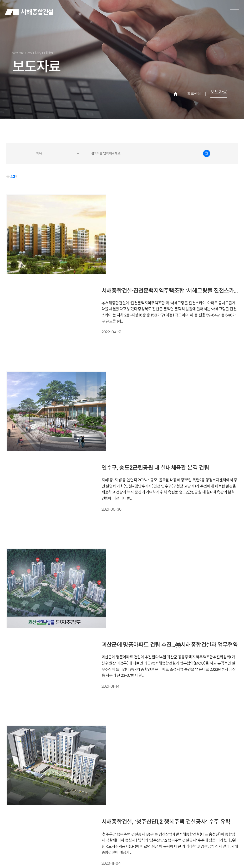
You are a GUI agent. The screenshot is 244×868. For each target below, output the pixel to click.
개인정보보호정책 (24, 820)
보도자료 (219, 92)
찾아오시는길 (89, 820)
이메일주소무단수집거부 (58, 820)
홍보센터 (194, 94)
